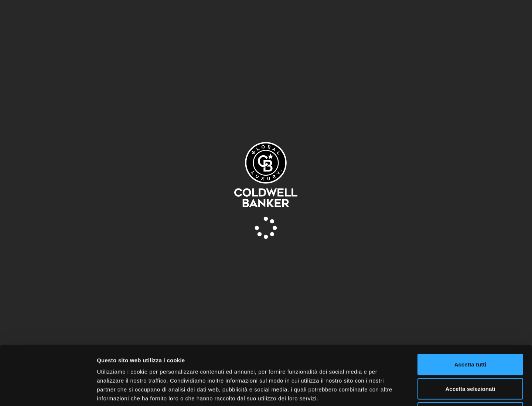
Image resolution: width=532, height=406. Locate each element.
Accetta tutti (470, 309)
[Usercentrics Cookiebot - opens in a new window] (48, 392)
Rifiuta (470, 357)
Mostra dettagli (389, 391)
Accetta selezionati (470, 333)
